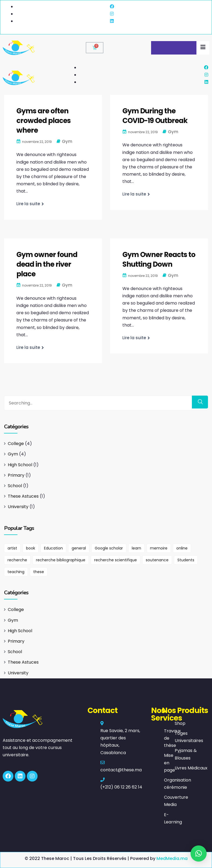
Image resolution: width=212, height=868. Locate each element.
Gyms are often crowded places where (43, 121)
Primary (16, 475)
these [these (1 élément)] (39, 572)
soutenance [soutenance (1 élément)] (157, 560)
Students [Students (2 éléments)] (186, 560)
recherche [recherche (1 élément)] (17, 560)
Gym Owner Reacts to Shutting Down (159, 259)
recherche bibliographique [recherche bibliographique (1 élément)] (61, 560)
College (16, 444)
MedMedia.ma (172, 858)
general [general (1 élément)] (79, 548)
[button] (199, 853)
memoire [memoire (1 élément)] (159, 548)
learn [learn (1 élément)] (136, 548)
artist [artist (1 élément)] (12, 548)
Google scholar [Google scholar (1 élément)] (109, 548)
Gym (67, 141)
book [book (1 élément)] (31, 548)
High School (20, 465)
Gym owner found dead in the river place (47, 264)
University (18, 507)
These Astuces (23, 496)
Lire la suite (28, 204)
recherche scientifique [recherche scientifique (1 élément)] (116, 560)
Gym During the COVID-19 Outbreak (155, 116)
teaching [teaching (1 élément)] (16, 572)
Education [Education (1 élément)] (53, 548)
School (15, 486)
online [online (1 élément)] (182, 548)
